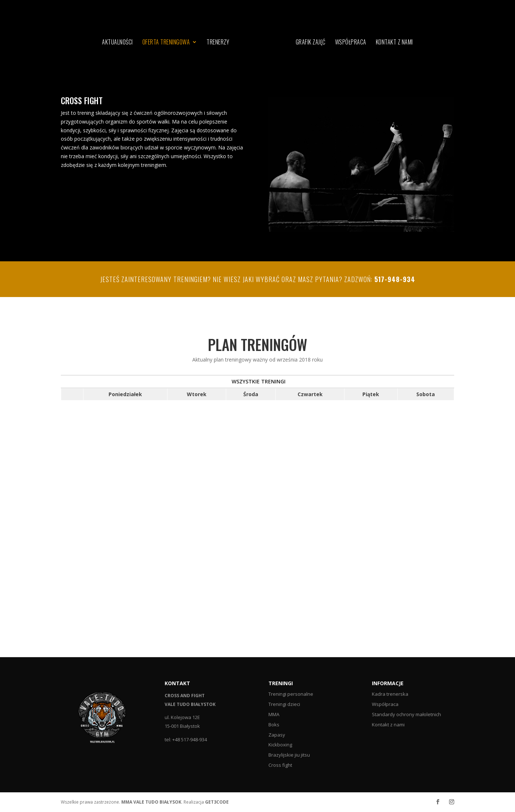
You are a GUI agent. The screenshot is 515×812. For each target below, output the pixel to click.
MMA (274, 714)
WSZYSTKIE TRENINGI (259, 381)
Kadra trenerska (390, 694)
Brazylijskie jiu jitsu (289, 755)
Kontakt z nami (394, 43)
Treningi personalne (291, 694)
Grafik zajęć (311, 43)
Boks (274, 725)
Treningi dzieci (284, 704)
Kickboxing (280, 745)
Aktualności (117, 43)
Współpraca (351, 43)
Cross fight (280, 765)
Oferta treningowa (166, 43)
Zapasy (277, 735)
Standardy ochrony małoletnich (406, 714)
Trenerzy (218, 43)
